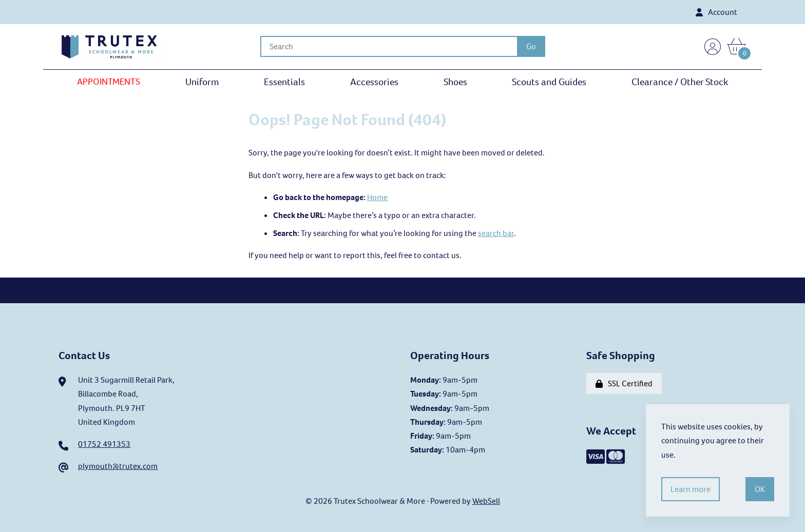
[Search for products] (389, 46)
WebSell (486, 501)
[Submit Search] (531, 46)
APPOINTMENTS (109, 82)
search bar (496, 233)
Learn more (691, 489)
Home (377, 197)
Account (716, 12)
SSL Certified (624, 383)
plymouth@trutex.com (118, 466)
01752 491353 (104, 444)
